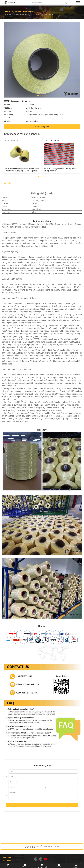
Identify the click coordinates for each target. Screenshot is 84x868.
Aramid (17, 14)
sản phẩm (8, 14)
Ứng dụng (7, 861)
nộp (42, 805)
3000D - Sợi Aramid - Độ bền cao (47, 14)
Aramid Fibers (28, 14)
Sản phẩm (7, 857)
